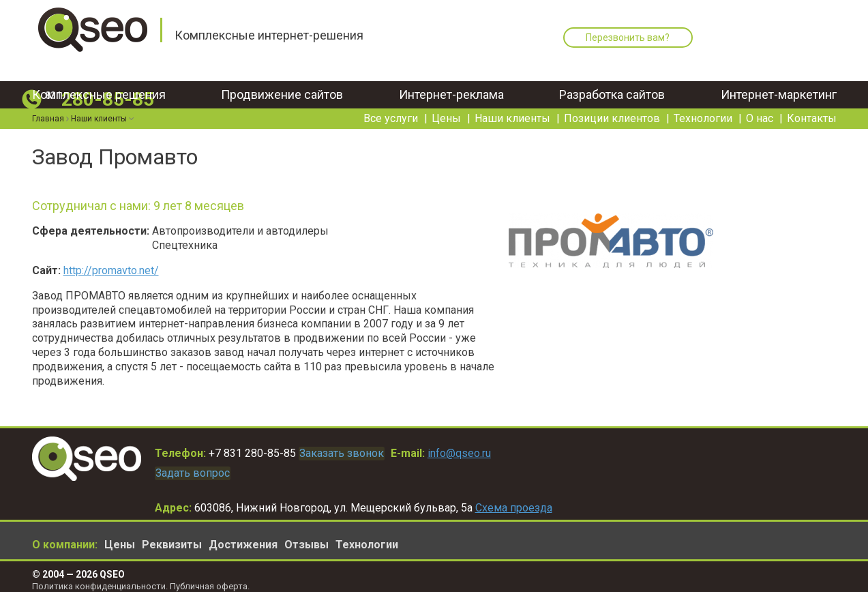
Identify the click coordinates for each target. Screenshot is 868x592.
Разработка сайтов (612, 82)
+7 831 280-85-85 (252, 451)
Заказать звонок (351, 451)
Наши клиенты (512, 105)
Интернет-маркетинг (779, 82)
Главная (48, 106)
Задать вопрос (202, 468)
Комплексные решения (99, 82)
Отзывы (306, 538)
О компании (63, 538)
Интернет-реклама (451, 82)
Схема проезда (514, 500)
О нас (760, 105)
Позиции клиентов (612, 105)
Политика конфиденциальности (99, 579)
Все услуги (391, 105)
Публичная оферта (209, 579)
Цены (446, 105)
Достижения (243, 538)
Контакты (812, 105)
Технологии (703, 105)
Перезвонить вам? (622, 38)
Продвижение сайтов (282, 82)
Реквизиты (172, 538)
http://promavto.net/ (111, 270)
